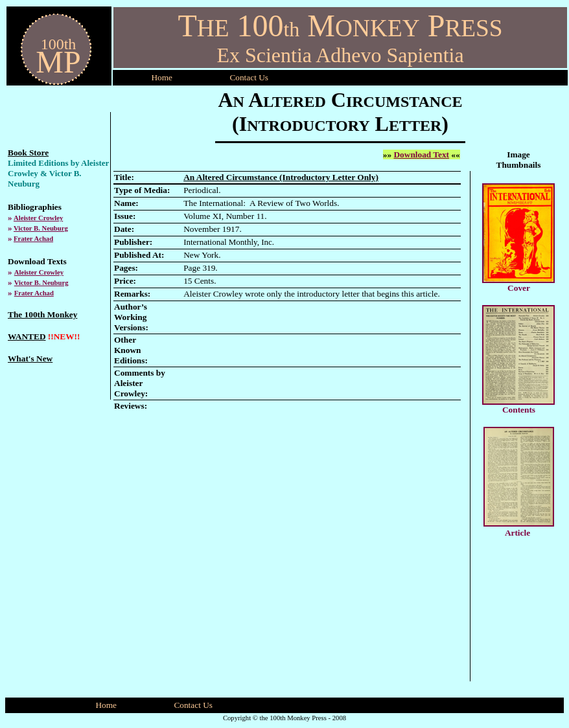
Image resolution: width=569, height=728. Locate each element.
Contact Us (193, 705)
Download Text (421, 154)
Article (517, 533)
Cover (519, 288)
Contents (519, 410)
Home (162, 77)
